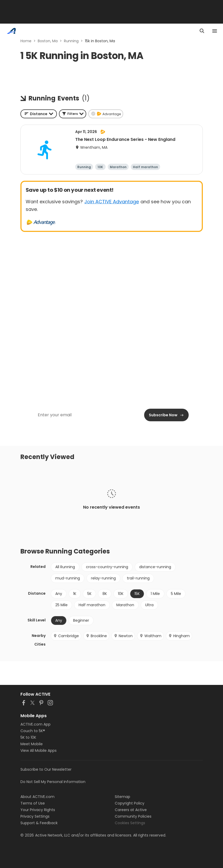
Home (26, 41)
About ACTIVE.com (37, 797)
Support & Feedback (39, 823)
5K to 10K (28, 737)
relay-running (103, 578)
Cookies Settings (130, 823)
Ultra (149, 605)
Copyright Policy (130, 803)
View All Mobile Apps (39, 750)
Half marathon (92, 605)
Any (59, 594)
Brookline (96, 636)
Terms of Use (33, 803)
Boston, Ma (48, 41)
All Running (65, 567)
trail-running (138, 578)
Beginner (81, 620)
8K (105, 594)
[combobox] (39, 114)
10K (121, 594)
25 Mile (61, 605)
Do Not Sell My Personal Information (53, 782)
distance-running (155, 567)
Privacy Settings (35, 816)
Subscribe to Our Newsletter (46, 769)
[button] (73, 114)
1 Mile (155, 594)
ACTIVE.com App (36, 724)
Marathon (125, 605)
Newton (123, 636)
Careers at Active (131, 810)
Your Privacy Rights (38, 810)
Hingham (179, 636)
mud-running (68, 578)
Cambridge (66, 636)
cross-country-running (107, 567)
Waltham (150, 636)
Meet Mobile (32, 744)
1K (75, 594)
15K (137, 594)
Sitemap (123, 797)
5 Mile (176, 594)
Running (71, 41)
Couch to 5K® (33, 731)
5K (89, 594)
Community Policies (133, 816)
